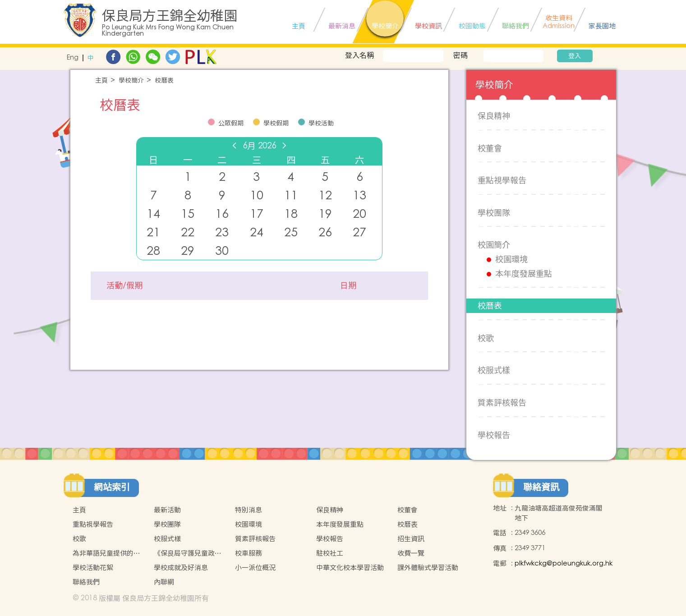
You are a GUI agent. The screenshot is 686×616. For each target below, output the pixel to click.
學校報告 (494, 435)
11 (291, 195)
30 (222, 251)
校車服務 (249, 553)
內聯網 (164, 582)
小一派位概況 (255, 568)
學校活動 (321, 123)
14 (153, 214)
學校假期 (276, 123)
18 (291, 214)
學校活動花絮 (93, 568)
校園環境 (511, 259)
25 (291, 232)
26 (325, 232)
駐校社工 (330, 553)
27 (359, 232)
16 (222, 214)
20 (359, 214)
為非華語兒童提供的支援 (106, 553)
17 (257, 214)
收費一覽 (411, 553)
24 (257, 232)
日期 (348, 285)
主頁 (101, 80)
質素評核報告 (502, 402)
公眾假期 (231, 123)
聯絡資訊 (541, 487)
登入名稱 (359, 55)
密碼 (460, 55)
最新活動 (167, 510)
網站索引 (112, 487)
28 (153, 251)
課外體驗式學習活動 (428, 568)
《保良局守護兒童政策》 (184, 553)
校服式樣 (494, 370)
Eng (73, 58)
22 (188, 232)
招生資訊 (411, 539)
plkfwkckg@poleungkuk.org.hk (564, 563)
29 (188, 251)
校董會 (490, 148)
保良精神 (494, 116)
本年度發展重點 (524, 274)
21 (153, 232)
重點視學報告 (502, 180)
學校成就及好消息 (181, 568)
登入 (575, 56)
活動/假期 (124, 285)
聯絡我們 (86, 582)
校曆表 (164, 80)
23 (222, 232)
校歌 (486, 338)
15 (188, 214)
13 (359, 195)
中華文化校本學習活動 (350, 568)
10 (257, 195)
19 (325, 214)
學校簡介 (131, 80)
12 (325, 195)
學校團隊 (494, 213)
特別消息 (249, 510)
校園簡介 (494, 245)
